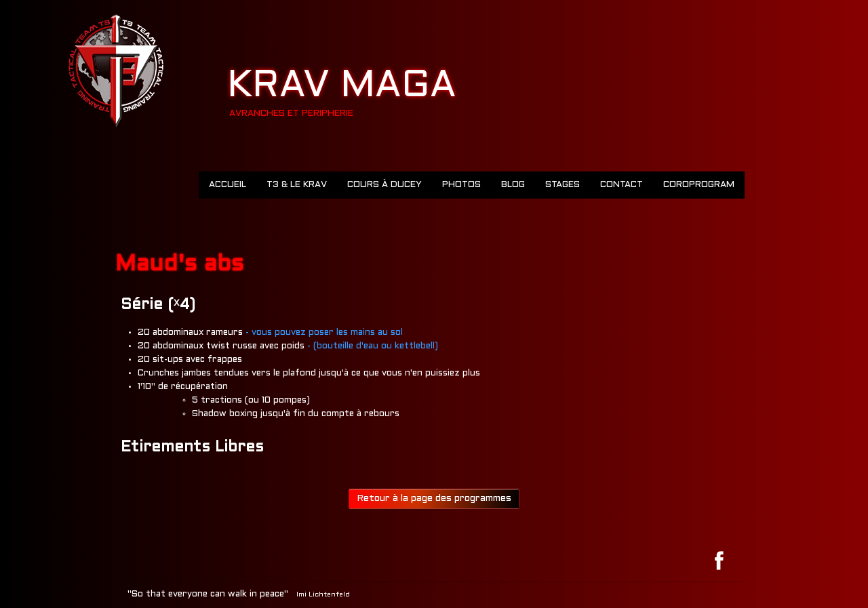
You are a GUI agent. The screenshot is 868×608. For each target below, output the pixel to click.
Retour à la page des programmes (434, 499)
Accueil (228, 185)
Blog (513, 185)
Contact (622, 185)
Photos (461, 185)
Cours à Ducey (384, 185)
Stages (563, 185)
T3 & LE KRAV (297, 185)
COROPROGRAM (699, 185)
